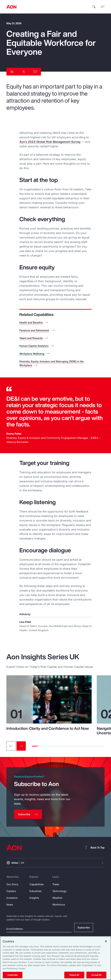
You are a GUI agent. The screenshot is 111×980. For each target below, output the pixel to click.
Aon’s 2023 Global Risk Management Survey (50, 142)
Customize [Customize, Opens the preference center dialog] (13, 975)
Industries (35, 891)
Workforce (59, 905)
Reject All (74, 975)
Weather (57, 898)
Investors (12, 898)
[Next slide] (21, 746)
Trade (56, 884)
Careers (11, 891)
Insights (34, 898)
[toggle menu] (103, 7)
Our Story (12, 884)
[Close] (106, 941)
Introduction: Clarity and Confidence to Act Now (48, 728)
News (10, 905)
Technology (59, 891)
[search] (94, 7)
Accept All (96, 975)
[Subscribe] (28, 814)
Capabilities (37, 884)
